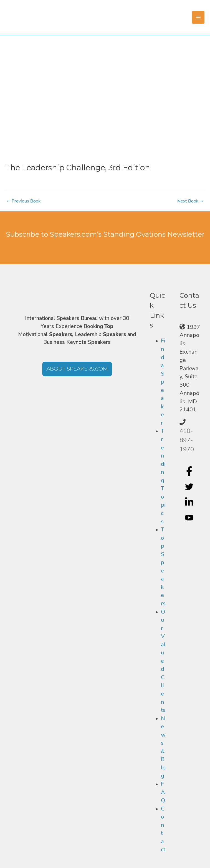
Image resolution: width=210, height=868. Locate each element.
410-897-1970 (187, 440)
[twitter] (190, 487)
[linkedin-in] (190, 502)
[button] (77, 369)
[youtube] (190, 518)
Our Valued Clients (163, 661)
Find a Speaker (163, 382)
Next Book (191, 201)
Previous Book (23, 201)
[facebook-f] (190, 471)
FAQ (163, 792)
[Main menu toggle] (198, 17)
